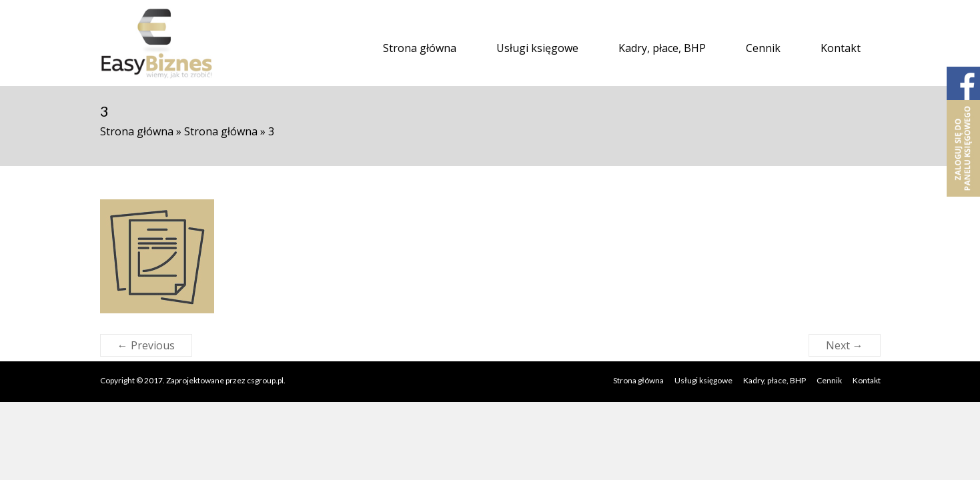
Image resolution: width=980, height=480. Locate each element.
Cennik (763, 48)
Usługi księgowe (537, 48)
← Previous (146, 345)
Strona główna (420, 48)
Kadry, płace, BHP (662, 48)
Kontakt (841, 48)
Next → (845, 345)
